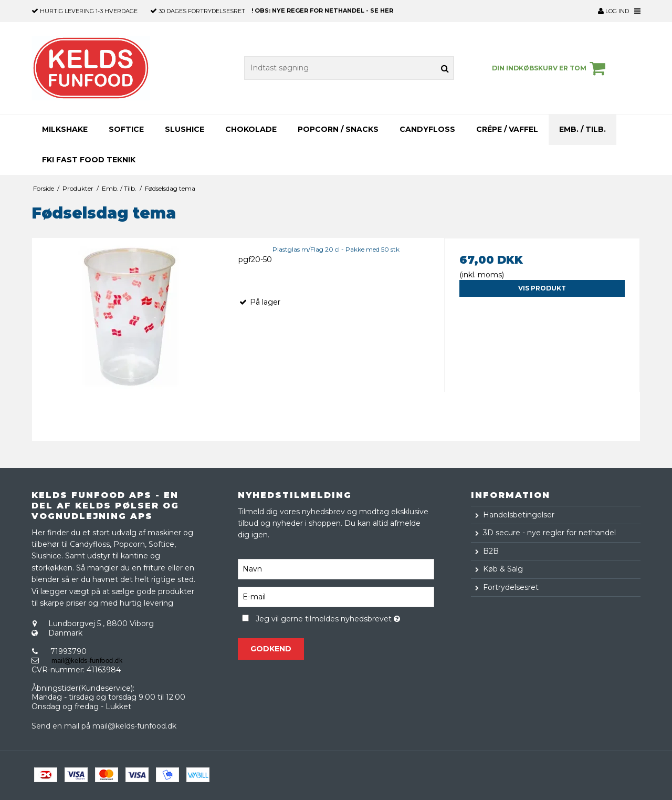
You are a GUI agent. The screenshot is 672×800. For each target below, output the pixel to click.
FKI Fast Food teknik (89, 160)
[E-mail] (336, 596)
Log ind (613, 11)
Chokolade (251, 129)
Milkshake (65, 129)
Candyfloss (427, 129)
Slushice (185, 129)
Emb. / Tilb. (582, 129)
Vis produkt (542, 288)
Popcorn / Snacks (338, 129)
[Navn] (336, 568)
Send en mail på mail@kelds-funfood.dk (104, 726)
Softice (126, 129)
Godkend (271, 649)
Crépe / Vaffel (507, 129)
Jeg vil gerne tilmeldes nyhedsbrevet (345, 617)
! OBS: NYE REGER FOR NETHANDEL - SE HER (322, 11)
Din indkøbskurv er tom (550, 68)
